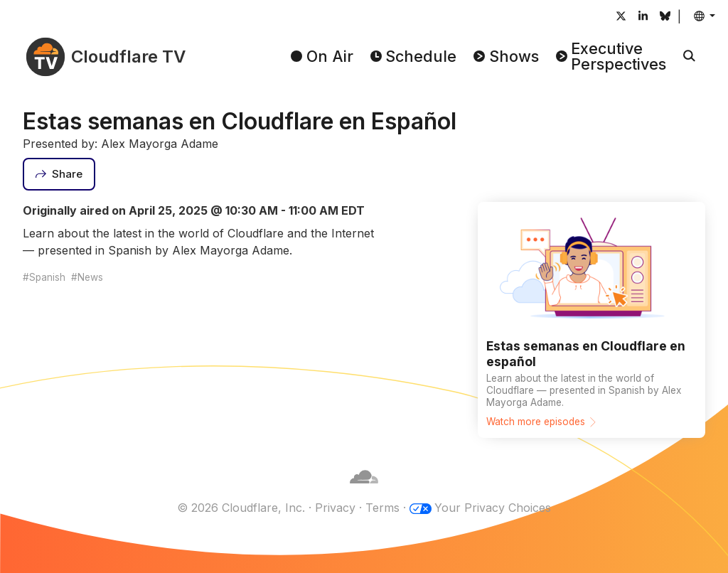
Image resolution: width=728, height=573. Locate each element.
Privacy (335, 508)
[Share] (59, 174)
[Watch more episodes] (591, 320)
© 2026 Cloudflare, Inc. (241, 508)
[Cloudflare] (364, 491)
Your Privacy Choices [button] (493, 508)
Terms (382, 508)
